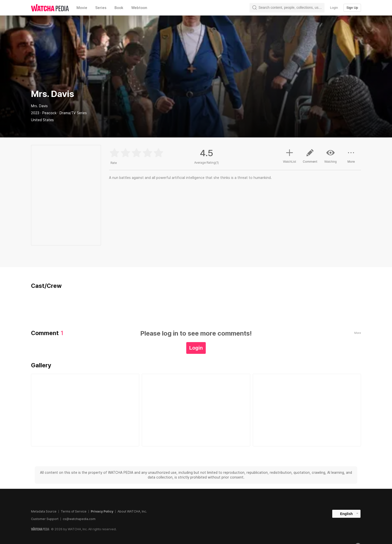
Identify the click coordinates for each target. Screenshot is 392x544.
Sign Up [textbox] (352, 8)
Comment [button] (310, 158)
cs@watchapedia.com (79, 519)
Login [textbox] (334, 8)
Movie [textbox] (82, 8)
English (346, 514)
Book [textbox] (119, 8)
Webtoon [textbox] (139, 8)
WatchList (289, 155)
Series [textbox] (101, 8)
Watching (330, 156)
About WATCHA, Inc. (132, 511)
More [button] (351, 158)
